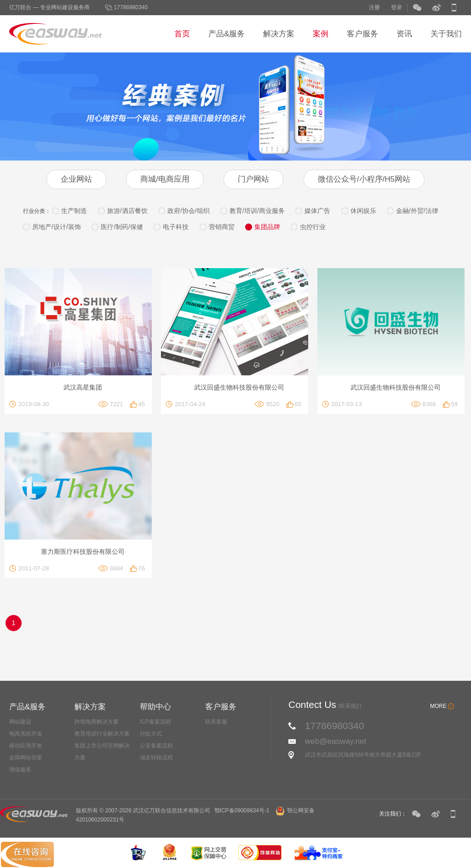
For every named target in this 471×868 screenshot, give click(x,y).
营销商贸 (222, 227)
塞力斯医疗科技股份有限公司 (83, 552)
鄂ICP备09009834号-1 (242, 811)
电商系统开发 (26, 734)
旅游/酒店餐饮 (127, 211)
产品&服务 (227, 34)
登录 (396, 7)
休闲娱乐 (363, 211)
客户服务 (362, 34)
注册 (374, 7)
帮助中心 (155, 707)
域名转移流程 (156, 758)
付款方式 (151, 734)
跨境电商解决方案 (97, 722)
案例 (321, 34)
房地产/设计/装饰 (57, 227)
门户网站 (253, 179)
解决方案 (279, 34)
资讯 (404, 34)
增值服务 (20, 770)
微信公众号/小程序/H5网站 (364, 179)
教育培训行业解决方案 (102, 734)
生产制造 (74, 211)
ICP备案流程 (155, 722)
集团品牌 (267, 227)
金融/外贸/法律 (417, 211)
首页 (182, 34)
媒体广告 (317, 211)
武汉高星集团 (83, 387)
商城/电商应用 (165, 179)
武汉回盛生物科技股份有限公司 (239, 387)
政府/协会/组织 (189, 211)
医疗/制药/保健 (122, 227)
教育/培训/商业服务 (257, 211)
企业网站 (76, 179)
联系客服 (216, 722)
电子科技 (176, 227)
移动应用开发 (26, 746)
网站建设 (20, 722)
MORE (438, 706)
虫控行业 (313, 227)
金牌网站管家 (26, 758)
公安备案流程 (156, 746)
